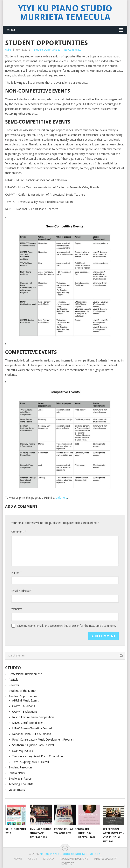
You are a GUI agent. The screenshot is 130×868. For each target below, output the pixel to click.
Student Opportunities (47, 50)
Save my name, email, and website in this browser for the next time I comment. (66, 626)
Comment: (19, 532)
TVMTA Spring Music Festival (30, 762)
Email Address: (21, 591)
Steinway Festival (23, 751)
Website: (17, 609)
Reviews (14, 685)
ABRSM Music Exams (25, 700)
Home (18, 859)
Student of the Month (23, 691)
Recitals (13, 680)
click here (61, 498)
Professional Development (25, 674)
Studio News (17, 773)
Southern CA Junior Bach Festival (33, 745)
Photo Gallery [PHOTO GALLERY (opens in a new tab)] (105, 859)
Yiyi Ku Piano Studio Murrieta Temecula (65, 13)
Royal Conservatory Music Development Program (43, 740)
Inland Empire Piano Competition (33, 717)
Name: (16, 573)
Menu (11, 30)
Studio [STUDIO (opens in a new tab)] (49, 859)
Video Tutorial (17, 790)
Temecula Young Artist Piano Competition (38, 756)
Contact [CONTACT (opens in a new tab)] (68, 863)
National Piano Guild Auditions (32, 734)
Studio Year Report (20, 779)
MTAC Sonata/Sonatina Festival (32, 728)
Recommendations (74, 859)
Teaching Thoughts (21, 784)
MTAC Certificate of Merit (28, 723)
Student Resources (20, 767)
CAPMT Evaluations (25, 712)
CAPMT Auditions (23, 706)
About (33, 859)
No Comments (73, 50)
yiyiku (8, 50)
